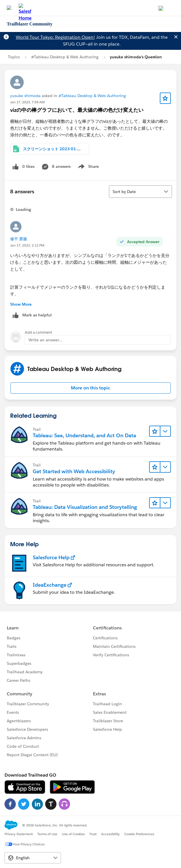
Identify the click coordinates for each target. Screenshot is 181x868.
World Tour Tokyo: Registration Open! (55, 37)
